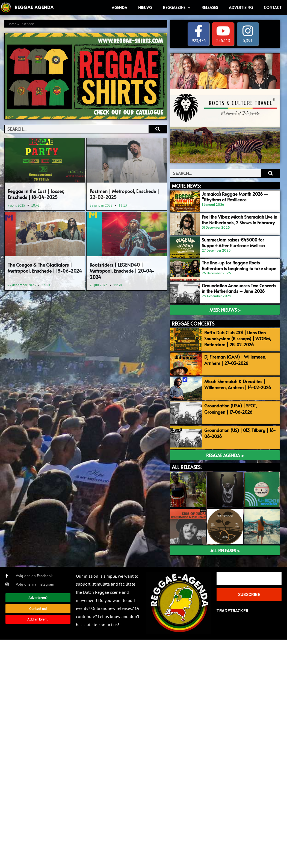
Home (12, 24)
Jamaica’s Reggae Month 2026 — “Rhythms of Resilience (235, 197)
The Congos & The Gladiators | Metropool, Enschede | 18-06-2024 (45, 268)
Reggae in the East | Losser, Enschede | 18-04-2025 (36, 194)
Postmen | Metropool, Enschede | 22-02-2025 (124, 194)
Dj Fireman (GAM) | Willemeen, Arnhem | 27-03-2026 (235, 360)
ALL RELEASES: (187, 467)
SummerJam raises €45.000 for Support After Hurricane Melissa (233, 242)
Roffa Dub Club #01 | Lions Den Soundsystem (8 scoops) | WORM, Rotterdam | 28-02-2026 (238, 338)
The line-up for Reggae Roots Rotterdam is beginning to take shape (239, 265)
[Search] (158, 129)
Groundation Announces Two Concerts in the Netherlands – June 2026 (239, 288)
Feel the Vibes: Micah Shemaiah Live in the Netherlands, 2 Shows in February (239, 220)
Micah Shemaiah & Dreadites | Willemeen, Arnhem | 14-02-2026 (238, 384)
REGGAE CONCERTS (193, 323)
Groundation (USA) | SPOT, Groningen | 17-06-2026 (230, 408)
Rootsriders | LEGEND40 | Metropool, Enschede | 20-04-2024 (122, 271)
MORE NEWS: (186, 186)
